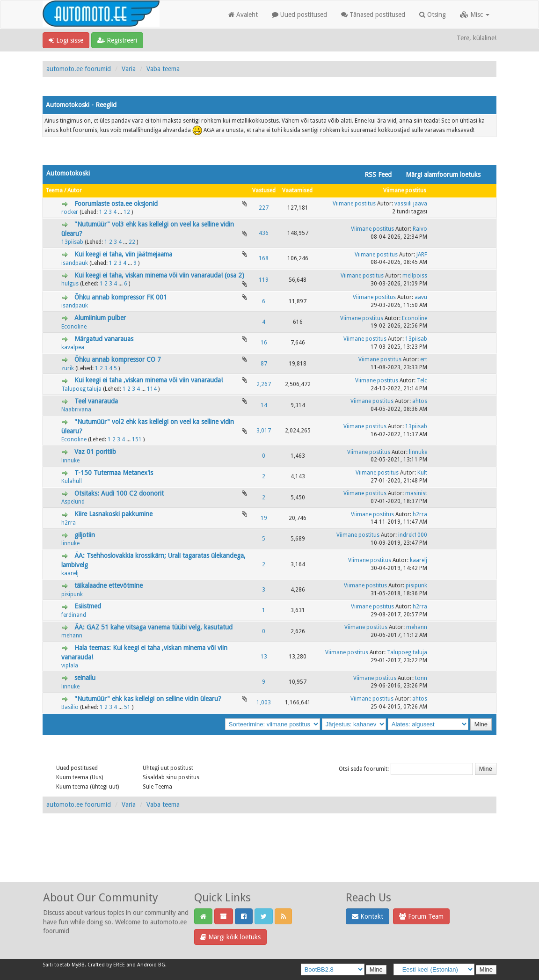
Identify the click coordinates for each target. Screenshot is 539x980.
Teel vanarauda (96, 401)
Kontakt (368, 916)
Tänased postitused (373, 15)
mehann (72, 636)
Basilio (70, 707)
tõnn (421, 678)
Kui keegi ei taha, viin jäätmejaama (123, 254)
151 (137, 439)
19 (264, 518)
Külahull (72, 481)
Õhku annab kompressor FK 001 (121, 297)
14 (264, 405)
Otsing (433, 15)
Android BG (151, 965)
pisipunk (72, 594)
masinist (416, 493)
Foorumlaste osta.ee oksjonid (116, 204)
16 (264, 343)
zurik (68, 368)
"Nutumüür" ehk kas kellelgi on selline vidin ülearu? (148, 699)
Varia (129, 69)
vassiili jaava (411, 204)
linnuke (70, 461)
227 (264, 208)
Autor (75, 190)
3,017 (264, 431)
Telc (422, 380)
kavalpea (73, 347)
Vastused (264, 190)
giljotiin (85, 535)
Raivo (420, 229)
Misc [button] (475, 15)
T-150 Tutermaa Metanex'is (114, 473)
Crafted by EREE (106, 965)
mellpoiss (415, 276)
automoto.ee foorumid (79, 69)
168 (264, 258)
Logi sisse (66, 40)
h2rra (69, 523)
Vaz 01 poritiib (95, 452)
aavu (421, 297)
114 (152, 389)
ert (424, 359)
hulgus (70, 284)
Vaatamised (297, 190)
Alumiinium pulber (100, 318)
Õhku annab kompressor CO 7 (118, 359)
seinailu (85, 678)
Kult (422, 473)
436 (264, 233)
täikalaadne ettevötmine (109, 585)
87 (264, 364)
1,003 (264, 702)
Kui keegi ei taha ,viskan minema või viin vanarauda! (149, 380)
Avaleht (243, 15)
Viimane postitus (405, 190)
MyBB (78, 965)
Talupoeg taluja (81, 389)
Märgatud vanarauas (104, 339)
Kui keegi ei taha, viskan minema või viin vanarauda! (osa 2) (159, 275)
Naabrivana (76, 410)
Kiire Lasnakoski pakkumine (113, 514)
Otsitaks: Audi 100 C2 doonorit (119, 493)
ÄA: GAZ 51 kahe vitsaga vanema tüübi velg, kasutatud (153, 627)
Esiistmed (88, 606)
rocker (70, 212)
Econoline (74, 327)
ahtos (420, 401)
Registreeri (117, 40)
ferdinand (74, 615)
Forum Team (421, 916)
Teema (54, 190)
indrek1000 (413, 535)
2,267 (264, 384)
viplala (70, 666)
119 (264, 280)
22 (132, 242)
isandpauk (75, 263)
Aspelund (73, 502)
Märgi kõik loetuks (230, 937)
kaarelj (70, 573)
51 (127, 707)
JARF (422, 255)
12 (127, 212)
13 (264, 657)
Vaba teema (163, 69)
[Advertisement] (269, 858)
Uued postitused (299, 15)
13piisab (72, 242)
